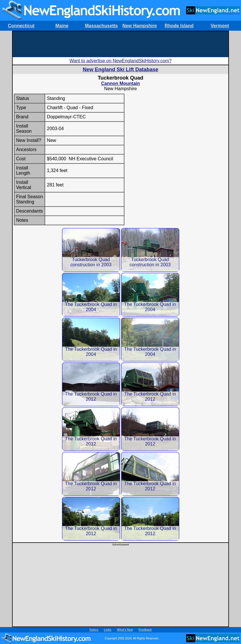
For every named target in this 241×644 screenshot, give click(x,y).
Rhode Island (179, 26)
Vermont (220, 26)
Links (108, 630)
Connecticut (21, 26)
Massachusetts (101, 26)
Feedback (145, 630)
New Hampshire (140, 26)
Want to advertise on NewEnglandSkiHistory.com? (121, 61)
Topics (94, 630)
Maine (62, 26)
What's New (125, 630)
